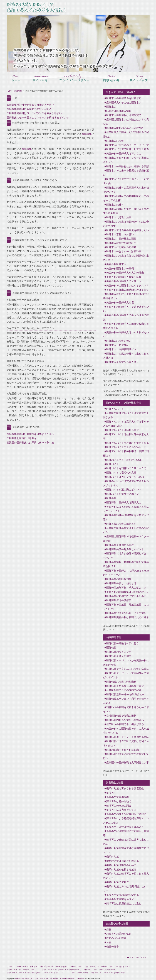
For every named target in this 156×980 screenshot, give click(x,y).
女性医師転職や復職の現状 (121, 716)
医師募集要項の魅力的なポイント (125, 549)
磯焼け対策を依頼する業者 (121, 869)
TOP (9, 91)
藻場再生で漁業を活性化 (120, 899)
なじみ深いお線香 (116, 938)
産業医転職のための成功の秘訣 (124, 690)
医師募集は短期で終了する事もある (126, 596)
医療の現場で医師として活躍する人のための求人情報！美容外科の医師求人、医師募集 (50, 978)
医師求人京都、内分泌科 (120, 234)
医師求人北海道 (115, 141)
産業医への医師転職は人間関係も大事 (128, 763)
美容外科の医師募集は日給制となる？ (128, 592)
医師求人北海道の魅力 (119, 341)
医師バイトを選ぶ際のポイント (124, 490)
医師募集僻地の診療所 (119, 600)
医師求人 (111, 107)
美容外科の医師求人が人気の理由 (125, 273)
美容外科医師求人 (116, 264)
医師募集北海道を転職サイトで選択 (126, 613)
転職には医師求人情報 (119, 111)
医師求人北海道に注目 (119, 217)
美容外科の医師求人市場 (120, 302)
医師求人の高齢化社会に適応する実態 (128, 166)
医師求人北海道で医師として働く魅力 (128, 149)
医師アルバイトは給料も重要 (123, 430)
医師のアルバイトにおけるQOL (124, 460)
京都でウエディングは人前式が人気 (85, 966)
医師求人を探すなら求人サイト (124, 362)
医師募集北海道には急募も (22, 438)
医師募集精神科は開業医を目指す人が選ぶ (30, 434)
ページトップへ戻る (138, 958)
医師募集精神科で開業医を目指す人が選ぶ (30, 105)
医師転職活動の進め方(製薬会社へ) (126, 694)
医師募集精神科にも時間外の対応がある (29, 109)
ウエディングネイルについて (55, 973)
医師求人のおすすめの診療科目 (124, 251)
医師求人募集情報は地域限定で (124, 115)
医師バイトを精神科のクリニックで (126, 468)
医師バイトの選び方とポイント (124, 494)
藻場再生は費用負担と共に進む (124, 903)
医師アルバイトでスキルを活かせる (126, 447)
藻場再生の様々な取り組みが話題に (126, 814)
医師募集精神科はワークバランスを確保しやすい (34, 113)
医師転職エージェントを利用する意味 (128, 737)
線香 (109, 929)
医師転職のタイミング (119, 652)
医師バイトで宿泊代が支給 (121, 473)
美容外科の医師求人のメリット (124, 281)
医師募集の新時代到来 (119, 579)
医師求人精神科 (115, 205)
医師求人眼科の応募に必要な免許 (125, 128)
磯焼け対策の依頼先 (118, 882)
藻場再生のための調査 (119, 806)
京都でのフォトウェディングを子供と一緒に (108, 973)
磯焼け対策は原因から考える (123, 861)
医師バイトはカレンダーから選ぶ (125, 477)
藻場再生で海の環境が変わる (123, 895)
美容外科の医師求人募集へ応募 (124, 277)
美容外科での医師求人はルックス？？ (128, 285)
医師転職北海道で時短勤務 (121, 682)
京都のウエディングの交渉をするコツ (116, 966)
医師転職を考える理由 (119, 656)
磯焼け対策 (113, 857)
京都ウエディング (14, 970)
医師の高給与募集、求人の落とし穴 (126, 588)
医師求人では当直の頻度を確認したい (128, 230)
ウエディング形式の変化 (78, 973)
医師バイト (113, 464)
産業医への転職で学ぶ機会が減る (125, 724)
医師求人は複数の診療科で (121, 243)
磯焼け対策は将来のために (121, 865)
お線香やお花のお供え (119, 934)
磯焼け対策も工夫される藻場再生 (125, 788)
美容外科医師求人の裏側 (120, 268)
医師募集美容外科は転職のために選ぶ (128, 617)
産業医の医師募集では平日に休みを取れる (30, 443)
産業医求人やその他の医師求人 (124, 102)
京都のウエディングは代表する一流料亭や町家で (61, 970)
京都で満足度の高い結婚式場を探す (54, 966)
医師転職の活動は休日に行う (123, 643)
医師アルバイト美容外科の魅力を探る (128, 443)
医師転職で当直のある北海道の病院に (128, 669)
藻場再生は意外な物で (119, 801)
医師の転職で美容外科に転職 (123, 750)
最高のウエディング (31, 970)
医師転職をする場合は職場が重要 (125, 686)
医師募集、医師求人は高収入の (124, 502)
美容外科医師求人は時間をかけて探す (128, 290)
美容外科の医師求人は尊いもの (124, 153)
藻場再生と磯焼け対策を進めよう (125, 827)
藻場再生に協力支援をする (121, 810)
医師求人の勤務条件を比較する (124, 98)
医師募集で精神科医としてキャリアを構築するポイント (38, 118)
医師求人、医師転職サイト (121, 349)
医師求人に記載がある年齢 (121, 247)
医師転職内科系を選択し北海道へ (125, 720)
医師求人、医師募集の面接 (121, 239)
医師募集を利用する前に (120, 545)
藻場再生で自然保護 (118, 797)
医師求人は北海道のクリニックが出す (128, 145)
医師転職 (111, 647)
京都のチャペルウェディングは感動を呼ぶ (24, 973)
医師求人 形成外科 (118, 345)
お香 (109, 942)
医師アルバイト (115, 409)
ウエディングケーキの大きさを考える (22, 966)
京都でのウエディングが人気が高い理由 (99, 970)
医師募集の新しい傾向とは (121, 583)
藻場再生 (111, 793)
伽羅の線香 (113, 947)
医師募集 (18, 91)
